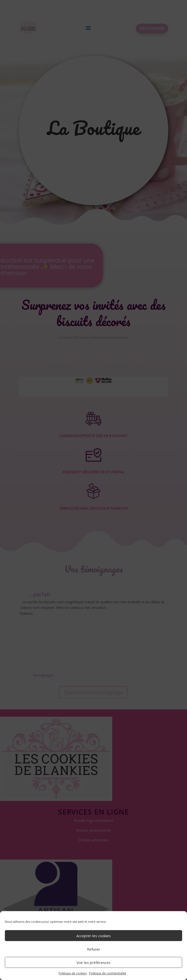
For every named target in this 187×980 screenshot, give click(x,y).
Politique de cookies (73, 973)
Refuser (94, 949)
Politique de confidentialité (108, 973)
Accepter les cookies (93, 936)
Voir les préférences (93, 962)
